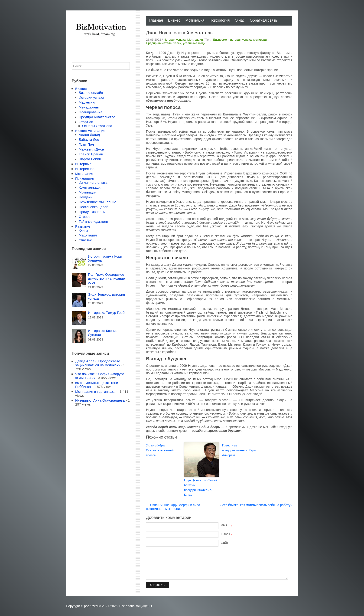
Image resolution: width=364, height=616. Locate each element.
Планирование (91, 112)
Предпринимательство (97, 117)
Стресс (84, 217)
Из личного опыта (93, 182)
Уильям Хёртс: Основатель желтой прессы (160, 450)
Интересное (85, 169)
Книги (83, 230)
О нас (240, 20)
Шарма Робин (90, 159)
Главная (156, 20)
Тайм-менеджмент (94, 221)
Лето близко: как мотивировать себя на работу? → (256, 507)
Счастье (85, 240)
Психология (220, 20)
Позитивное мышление (97, 202)
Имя (227, 525)
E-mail (227, 534)
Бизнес (174, 20)
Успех (177, 43)
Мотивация (195, 20)
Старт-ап (86, 122)
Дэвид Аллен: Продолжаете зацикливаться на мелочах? (98, 363)
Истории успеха (175, 40)
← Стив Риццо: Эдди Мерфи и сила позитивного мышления (173, 507)
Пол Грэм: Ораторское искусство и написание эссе (106, 278)
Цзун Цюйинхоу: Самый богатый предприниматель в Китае (201, 487)
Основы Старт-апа (97, 126)
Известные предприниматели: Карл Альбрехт (239, 450)
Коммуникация (91, 187)
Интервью (83, 164)
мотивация (261, 40)
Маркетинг (87, 102)
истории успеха (241, 40)
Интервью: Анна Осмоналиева (100, 400)
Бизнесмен (221, 40)
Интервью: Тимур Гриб (106, 313)
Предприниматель (159, 43)
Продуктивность (92, 212)
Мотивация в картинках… (96, 392)
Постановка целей (93, 207)
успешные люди (194, 43)
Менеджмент (89, 107)
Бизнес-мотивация (90, 131)
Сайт (224, 543)
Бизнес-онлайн (91, 93)
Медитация (88, 235)
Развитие (83, 226)
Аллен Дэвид (89, 135)
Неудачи (86, 197)
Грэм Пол (86, 144)
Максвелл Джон (91, 149)
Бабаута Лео (89, 139)
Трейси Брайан (91, 154)
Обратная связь (263, 20)
